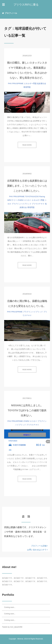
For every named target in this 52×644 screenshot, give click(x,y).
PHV (10, 83)
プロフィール (10, 13)
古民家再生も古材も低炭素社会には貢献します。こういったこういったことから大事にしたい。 (27, 186)
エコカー (28, 200)
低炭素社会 (42, 83)
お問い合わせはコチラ (38, 550)
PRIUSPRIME (18, 83)
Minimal (20, 639)
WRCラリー (12, 200)
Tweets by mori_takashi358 (12, 627)
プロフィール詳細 (39, 546)
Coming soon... (10, 607)
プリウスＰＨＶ (38, 204)
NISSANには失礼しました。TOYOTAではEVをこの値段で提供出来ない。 (27, 410)
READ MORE (27, 145)
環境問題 (27, 87)
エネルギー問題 (30, 83)
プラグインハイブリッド (21, 204)
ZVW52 (21, 200)
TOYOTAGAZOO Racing (35, 197)
